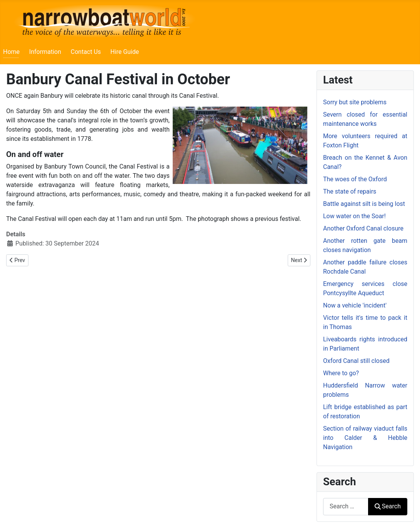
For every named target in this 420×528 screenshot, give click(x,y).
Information (45, 52)
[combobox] (346, 507)
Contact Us (86, 52)
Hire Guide (125, 52)
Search (388, 506)
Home (11, 52)
